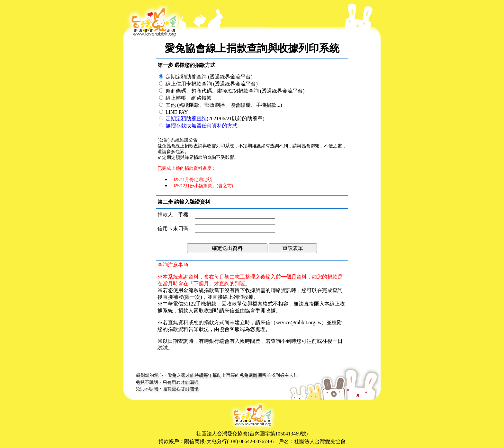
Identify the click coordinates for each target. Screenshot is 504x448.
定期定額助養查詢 (186, 119)
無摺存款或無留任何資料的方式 (202, 126)
